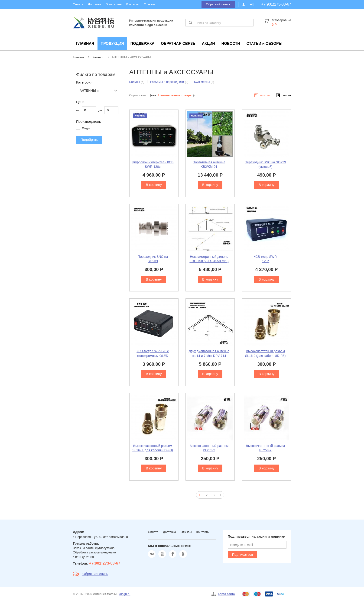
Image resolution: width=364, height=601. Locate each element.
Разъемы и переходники (167, 82)
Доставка (94, 4)
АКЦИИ (208, 44)
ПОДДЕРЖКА (142, 44)
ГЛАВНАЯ (85, 44)
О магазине (114, 4)
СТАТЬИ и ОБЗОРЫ (265, 44)
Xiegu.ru (125, 594)
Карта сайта (226, 594)
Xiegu (86, 128)
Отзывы (149, 4)
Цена (152, 95)
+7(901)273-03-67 (276, 4)
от (78, 110)
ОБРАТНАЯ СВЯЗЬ (178, 44)
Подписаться (243, 554)
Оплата (78, 4)
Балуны (135, 82)
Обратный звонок (218, 4)
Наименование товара (175, 95)
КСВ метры (202, 82)
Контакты (133, 4)
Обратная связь (95, 574)
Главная (79, 57)
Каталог (98, 57)
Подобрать (89, 140)
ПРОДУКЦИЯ (112, 44)
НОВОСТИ (231, 44)
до (100, 110)
